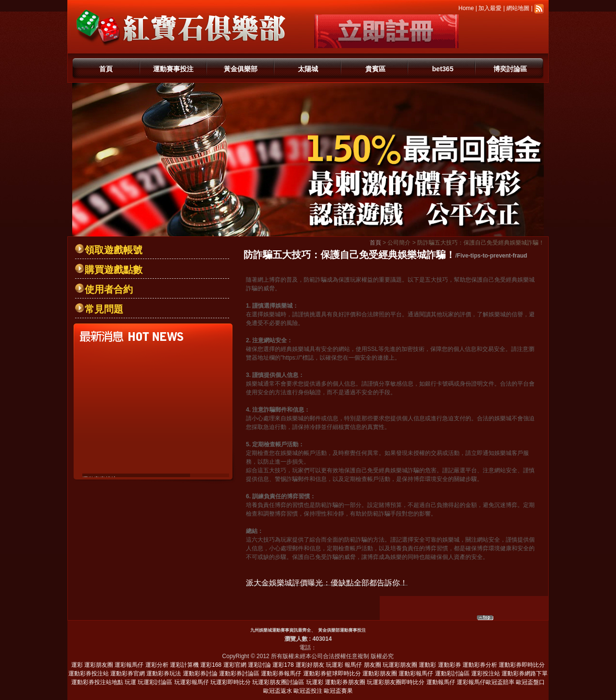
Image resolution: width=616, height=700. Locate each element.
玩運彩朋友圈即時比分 (396, 682)
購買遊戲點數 (114, 270)
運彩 (77, 665)
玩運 (130, 682)
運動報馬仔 (441, 682)
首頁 (106, 69)
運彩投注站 (486, 674)
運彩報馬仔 (129, 665)
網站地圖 (518, 8)
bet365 (443, 69)
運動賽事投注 (173, 69)
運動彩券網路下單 (525, 674)
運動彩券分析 (480, 665)
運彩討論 (259, 665)
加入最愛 (490, 8)
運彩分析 (157, 665)
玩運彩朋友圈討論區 (278, 682)
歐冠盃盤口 (530, 682)
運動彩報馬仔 (416, 674)
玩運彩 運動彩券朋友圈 (336, 682)
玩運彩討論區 (155, 682)
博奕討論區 (510, 69)
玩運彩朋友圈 (400, 665)
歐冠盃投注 (308, 691)
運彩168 (211, 665)
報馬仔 (353, 665)
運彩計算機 (184, 665)
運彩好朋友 (310, 665)
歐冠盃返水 (278, 691)
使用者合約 (109, 289)
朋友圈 (372, 665)
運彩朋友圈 (99, 665)
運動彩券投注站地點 (97, 682)
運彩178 (283, 665)
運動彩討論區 (452, 674)
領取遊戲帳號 (114, 250)
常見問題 (104, 309)
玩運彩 (334, 665)
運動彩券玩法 (164, 674)
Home (466, 8)
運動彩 (427, 665)
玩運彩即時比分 (231, 682)
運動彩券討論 (200, 674)
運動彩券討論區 (239, 674)
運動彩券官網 (128, 674)
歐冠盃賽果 (338, 691)
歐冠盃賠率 (500, 682)
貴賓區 (375, 69)
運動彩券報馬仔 (281, 674)
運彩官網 (235, 665)
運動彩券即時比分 (522, 665)
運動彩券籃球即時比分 (332, 674)
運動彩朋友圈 (380, 674)
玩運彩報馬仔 (192, 682)
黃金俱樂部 (241, 69)
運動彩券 (449, 665)
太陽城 (308, 69)
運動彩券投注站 (89, 674)
